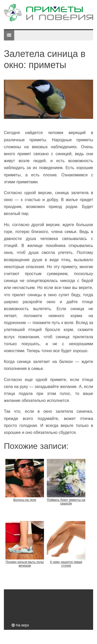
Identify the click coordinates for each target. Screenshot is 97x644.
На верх (20, 625)
